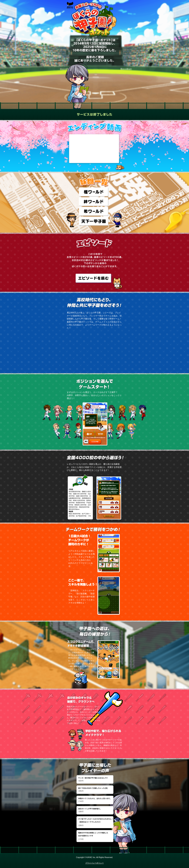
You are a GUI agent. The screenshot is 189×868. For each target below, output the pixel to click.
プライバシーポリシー (94, 863)
